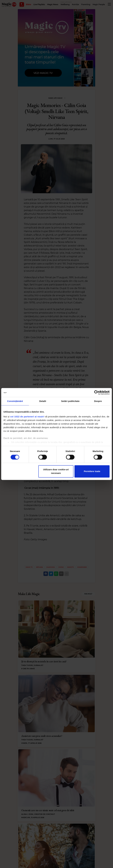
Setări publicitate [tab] (70, 401)
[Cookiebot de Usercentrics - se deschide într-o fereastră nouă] (96, 392)
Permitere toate (92, 471)
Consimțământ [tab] (15, 401)
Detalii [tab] (43, 401)
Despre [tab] (98, 401)
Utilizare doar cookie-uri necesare (56, 471)
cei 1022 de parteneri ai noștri (27, 417)
